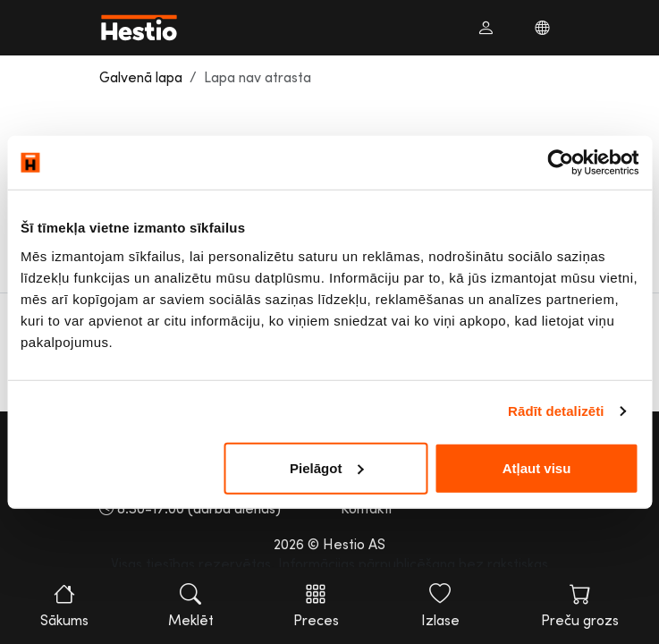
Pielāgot (326, 467)
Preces (316, 606)
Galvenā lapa (141, 77)
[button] (486, 28)
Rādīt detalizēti (556, 411)
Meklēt (191, 606)
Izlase (440, 606)
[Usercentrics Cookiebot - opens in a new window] (560, 163)
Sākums (64, 606)
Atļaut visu (537, 467)
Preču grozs (580, 606)
